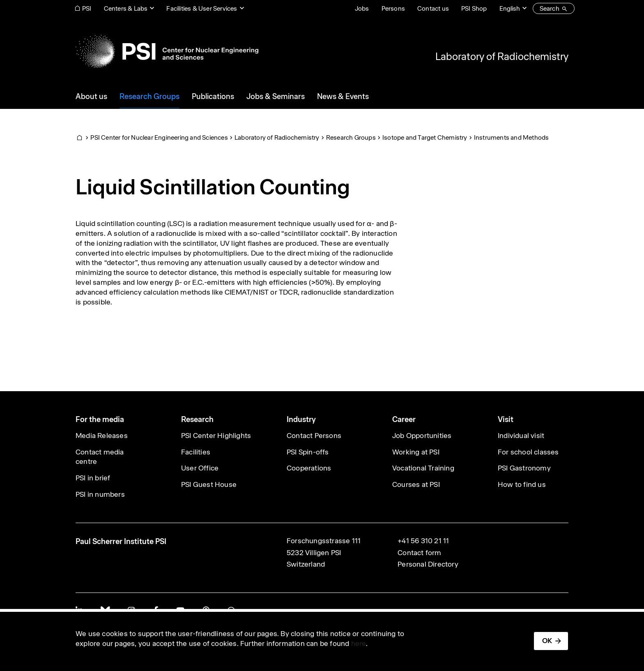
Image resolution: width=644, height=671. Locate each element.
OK (547, 641)
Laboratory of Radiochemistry (502, 56)
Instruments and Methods (512, 137)
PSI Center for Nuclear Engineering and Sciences (159, 137)
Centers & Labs (126, 8)
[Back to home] (167, 51)
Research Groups (351, 137)
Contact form (419, 553)
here (359, 643)
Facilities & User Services (202, 8)
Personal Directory (428, 564)
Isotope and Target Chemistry (425, 137)
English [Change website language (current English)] (510, 8)
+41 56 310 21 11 (423, 541)
